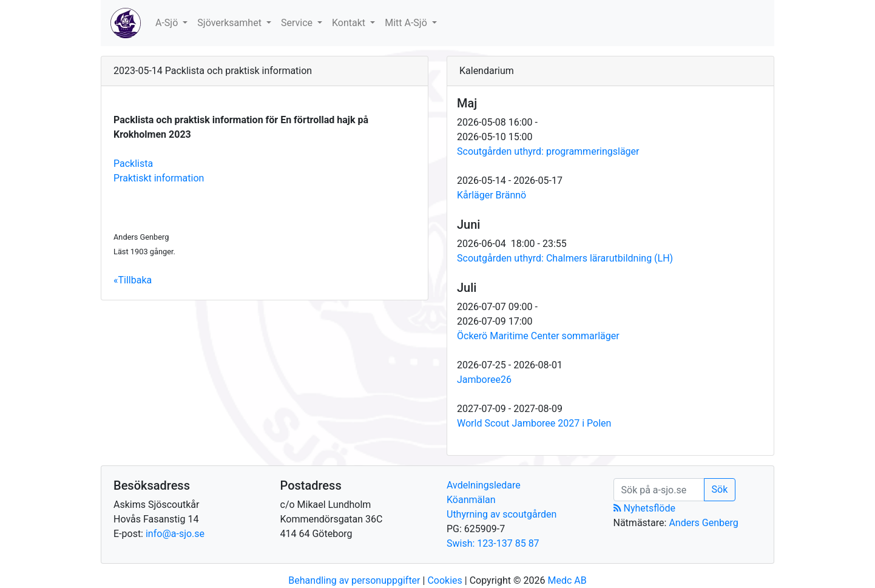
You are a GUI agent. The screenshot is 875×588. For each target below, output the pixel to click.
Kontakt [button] (350, 23)
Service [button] (298, 23)
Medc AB (567, 580)
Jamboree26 (484, 380)
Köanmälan (471, 500)
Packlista (133, 164)
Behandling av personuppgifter (354, 580)
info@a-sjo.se (175, 534)
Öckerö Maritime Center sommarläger (538, 336)
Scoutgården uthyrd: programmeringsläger (548, 151)
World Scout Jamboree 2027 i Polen (534, 423)
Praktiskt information (159, 178)
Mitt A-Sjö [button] (407, 23)
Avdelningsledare (484, 485)
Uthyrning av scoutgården (502, 514)
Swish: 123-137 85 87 (493, 543)
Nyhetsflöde (644, 508)
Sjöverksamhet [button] (231, 23)
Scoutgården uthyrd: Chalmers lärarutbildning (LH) (565, 258)
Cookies (444, 580)
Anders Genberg (703, 523)
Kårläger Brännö (492, 195)
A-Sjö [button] (168, 23)
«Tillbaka (133, 280)
